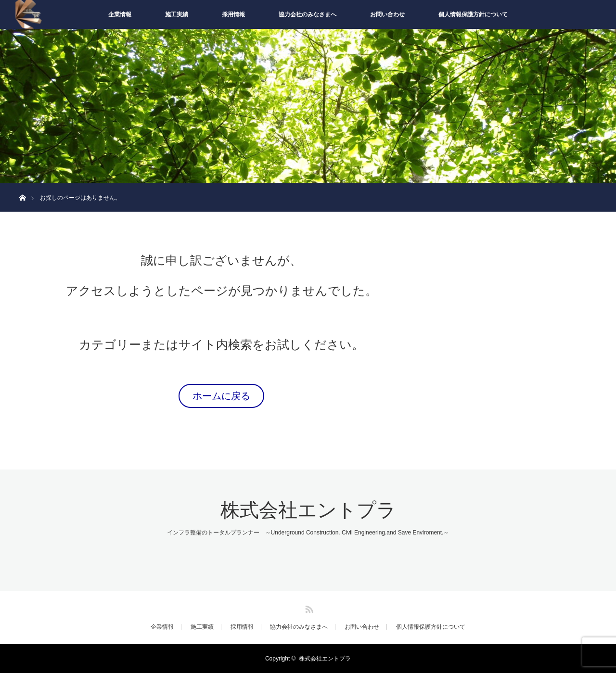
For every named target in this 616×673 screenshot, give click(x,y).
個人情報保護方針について (473, 14)
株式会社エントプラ (308, 510)
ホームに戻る (221, 396)
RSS (308, 608)
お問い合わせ (387, 14)
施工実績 (177, 14)
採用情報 (233, 14)
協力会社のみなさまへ (308, 14)
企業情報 (120, 14)
